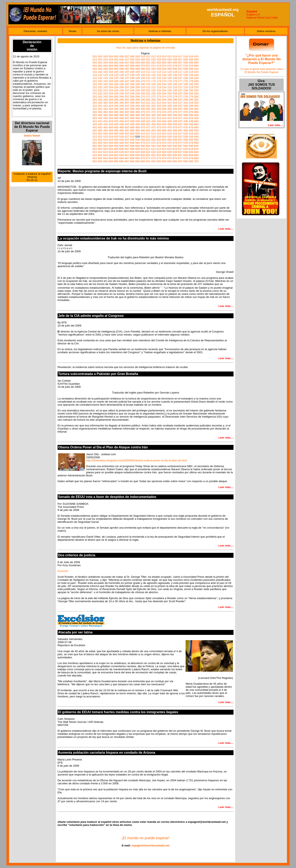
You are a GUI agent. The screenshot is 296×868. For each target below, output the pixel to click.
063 (105, 66)
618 (186, 149)
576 (175, 143)
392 (154, 115)
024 (111, 60)
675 (170, 158)
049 (138, 63)
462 (100, 127)
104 (111, 72)
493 (159, 130)
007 (127, 56)
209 (138, 87)
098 (186, 69)
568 (132, 143)
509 (138, 134)
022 (100, 60)
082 (100, 69)
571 (148, 143)
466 (121, 127)
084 (111, 69)
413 (159, 118)
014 (164, 56)
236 (175, 90)
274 (164, 97)
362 (100, 112)
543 (105, 140)
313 (159, 103)
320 (196, 103)
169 (138, 81)
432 (154, 121)
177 (180, 81)
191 (148, 84)
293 (159, 100)
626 (121, 152)
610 (143, 149)
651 (148, 155)
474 (164, 127)
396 (175, 115)
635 (170, 152)
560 (196, 140)
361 (95, 112)
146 (121, 78)
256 (175, 93)
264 (111, 97)
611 (148, 149)
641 (95, 155)
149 (138, 78)
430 (143, 121)
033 (159, 60)
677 (180, 158)
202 (100, 87)
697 (180, 161)
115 (170, 72)
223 (105, 90)
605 (116, 149)
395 (170, 115)
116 (175, 72)
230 (143, 90)
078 (186, 66)
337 (180, 106)
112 (154, 72)
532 (154, 137)
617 (180, 149)
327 (127, 106)
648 (132, 155)
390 (143, 115)
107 (127, 72)
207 (127, 87)
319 (191, 103)
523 (105, 137)
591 (148, 146)
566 (121, 143)
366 (121, 112)
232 (154, 90)
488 (132, 130)
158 (186, 78)
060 (196, 63)
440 (196, 121)
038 (186, 60)
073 (159, 66)
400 (196, 115)
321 (95, 106)
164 (111, 81)
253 (159, 93)
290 (143, 100)
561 (95, 143)
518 (186, 134)
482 (100, 130)
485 (116, 130)
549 (138, 140)
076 (175, 66)
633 (159, 152)
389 (138, 115)
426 (121, 121)
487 (127, 130)
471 (148, 127)
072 (154, 66)
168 (132, 81)
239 (191, 90)
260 (196, 93)
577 (180, 143)
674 (164, 158)
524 (111, 137)
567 (127, 143)
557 (180, 140)
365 (116, 112)
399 (191, 115)
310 (143, 103)
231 (148, 90)
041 (95, 63)
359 (191, 109)
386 (121, 115)
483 (105, 130)
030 (143, 60)
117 (180, 72)
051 (148, 63)
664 (111, 158)
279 (191, 97)
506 (121, 134)
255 (170, 93)
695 (170, 161)
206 (121, 87)
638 (186, 152)
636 (175, 152)
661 (95, 158)
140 (196, 75)
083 (105, 69)
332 (154, 106)
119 (191, 72)
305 (116, 103)
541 (95, 140)
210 (143, 87)
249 (138, 93)
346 (121, 109)
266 (121, 97)
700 (196, 161)
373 (159, 112)
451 (148, 124)
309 (138, 103)
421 (95, 121)
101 (95, 72)
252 (154, 93)
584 (111, 146)
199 (191, 84)
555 (170, 140)
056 (175, 63)
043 (105, 63)
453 (159, 124)
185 (116, 84)
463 (105, 127)
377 (180, 112)
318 (186, 103)
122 (100, 75)
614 (164, 149)
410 (143, 118)
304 (111, 103)
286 (121, 100)
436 (175, 121)
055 (170, 63)
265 (116, 97)
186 (121, 84)
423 (105, 121)
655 (170, 155)
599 (191, 146)
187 (127, 84)
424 (111, 121)
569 (138, 143)
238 (186, 90)
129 (138, 75)
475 (170, 127)
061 (95, 66)
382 (100, 115)
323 (105, 106)
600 (196, 146)
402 (100, 118)
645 (116, 155)
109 (138, 72)
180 (196, 81)
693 (159, 161)
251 (148, 93)
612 (154, 149)
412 (154, 118)
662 (100, 158)
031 (148, 60)
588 (132, 146)
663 (105, 158)
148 (132, 78)
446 (121, 124)
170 (143, 81)
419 (191, 118)
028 (132, 60)
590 (143, 146)
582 (100, 146)
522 (100, 137)
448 (132, 124)
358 (186, 109)
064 (111, 66)
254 (164, 93)
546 (121, 140)
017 (180, 56)
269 (138, 97)
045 (116, 63)
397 (180, 115)
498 (186, 130)
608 (132, 149)
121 (95, 75)
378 (186, 112)
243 (105, 93)
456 (175, 124)
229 (138, 90)
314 (164, 103)
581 (95, 146)
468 (132, 127)
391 (148, 115)
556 (175, 140)
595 (170, 146)
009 (138, 56)
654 (164, 155)
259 (191, 93)
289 (138, 100)
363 (105, 112)
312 (154, 103)
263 (105, 97)
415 (170, 118)
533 (159, 137)
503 (105, 134)
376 (175, 112)
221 (95, 90)
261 (95, 97)
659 (191, 155)
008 (132, 56)
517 (180, 134)
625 (116, 152)
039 (191, 60)
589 (138, 146)
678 (186, 158)
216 (175, 87)
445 (116, 124)
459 (191, 124)
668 (132, 158)
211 (148, 87)
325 (116, 106)
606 (121, 149)
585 (116, 146)
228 (132, 90)
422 (100, 121)
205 (116, 87)
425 (116, 121)
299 (191, 100)
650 (143, 155)
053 (159, 63)
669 (138, 158)
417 (180, 118)
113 (159, 72)
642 (100, 155)
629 (138, 152)
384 (111, 115)
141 (95, 78)
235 (170, 90)
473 (159, 127)
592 (154, 146)
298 (186, 100)
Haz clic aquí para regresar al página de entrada (145, 48)
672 (154, 158)
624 (111, 152)
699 (191, 161)
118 (186, 72)
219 (191, 87)
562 (100, 143)
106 (121, 72)
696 (175, 161)
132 (154, 75)
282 (100, 100)
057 (180, 63)
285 (116, 100)
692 (154, 161)
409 (138, 118)
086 (121, 69)
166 (121, 81)
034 (164, 60)
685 (116, 161)
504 (111, 134)
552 (154, 140)
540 (196, 137)
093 (159, 69)
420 (196, 118)
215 (170, 87)
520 (196, 134)
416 (175, 118)
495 (170, 130)
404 (111, 118)
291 (148, 100)
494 (164, 130)
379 (191, 112)
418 (186, 118)
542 (100, 140)
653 (159, 155)
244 (111, 93)
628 (132, 152)
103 (105, 72)
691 (148, 161)
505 (116, 134)
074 (164, 66)
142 (100, 78)
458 (186, 124)
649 (138, 155)
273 (159, 97)
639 (191, 152)
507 (127, 134)
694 (164, 161)
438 (186, 121)
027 (127, 60)
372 (154, 112)
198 (186, 84)
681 (95, 161)
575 (170, 143)
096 (175, 69)
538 (186, 137)
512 (154, 134)
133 (159, 75)
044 (111, 63)
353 (159, 109)
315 (170, 103)
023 (105, 60)
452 (154, 124)
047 (127, 63)
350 (143, 109)
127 (127, 75)
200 (196, 84)
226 (121, 90)
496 (175, 130)
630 (143, 152)
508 (132, 134)
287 (127, 100)
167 (127, 81)
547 (127, 140)
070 (143, 66)
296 (175, 100)
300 (196, 100)
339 (191, 106)
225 (116, 90)
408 (132, 118)
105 (116, 72)
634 (164, 152)
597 (180, 146)
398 (186, 115)
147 (127, 78)
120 (196, 72)
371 (148, 112)
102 (100, 72)
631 (148, 152)
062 (100, 66)
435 (170, 121)
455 (170, 124)
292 (154, 100)
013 (159, 56)
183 (105, 84)
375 (170, 112)
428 (132, 121)
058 (186, 63)
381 (95, 115)
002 (100, 56)
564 (111, 143)
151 (148, 78)
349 (138, 109)
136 (175, 75)
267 (127, 97)
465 (116, 127)
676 (175, 158)
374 (164, 112)
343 (105, 109)
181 (95, 84)
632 (154, 152)
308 (132, 103)
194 (164, 84)
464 (111, 127)
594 (164, 146)
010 (143, 56)
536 (175, 137)
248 (132, 93)
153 (159, 78)
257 (180, 93)
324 (111, 106)
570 (143, 143)
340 (196, 106)
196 (175, 84)
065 (116, 66)
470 (143, 127)
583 (105, 146)
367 (127, 112)
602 (100, 149)
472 (154, 127)
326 (121, 106)
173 (159, 81)
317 (180, 103)
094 (164, 69)
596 (175, 146)
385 (116, 115)
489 (138, 130)
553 (159, 140)
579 (191, 143)
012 (154, 56)
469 (138, 127)
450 (143, 124)
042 (100, 63)
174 (164, 81)
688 (132, 161)
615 (170, 149)
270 (143, 97)
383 (105, 115)
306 (121, 103)
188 (132, 84)
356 (175, 109)
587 (127, 146)
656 (175, 155)
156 (175, 78)
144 (111, 78)
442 (100, 124)
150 (143, 78)
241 (95, 93)
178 (186, 81)
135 (170, 75)
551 (148, 140)
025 (116, 60)
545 (116, 140)
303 (105, 103)
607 (127, 149)
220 (196, 87)
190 (143, 84)
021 (95, 60)
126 (121, 75)
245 (116, 93)
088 (132, 69)
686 (121, 161)
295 (170, 100)
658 (186, 155)
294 (164, 100)
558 (186, 140)
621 (95, 152)
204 (111, 87)
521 (95, 137)
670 (143, 158)
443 (105, 124)
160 (196, 78)
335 (170, 106)
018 (186, 56)
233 (159, 90)
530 (143, 137)
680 (196, 158)
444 (111, 124)
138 (186, 75)
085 (116, 69)
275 (170, 97)
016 (175, 56)
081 (95, 69)
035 (170, 60)
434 (164, 121)
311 (148, 103)
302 (100, 103)
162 (100, 81)
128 (132, 75)
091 (148, 69)
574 (164, 143)
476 (175, 127)
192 (154, 84)
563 (105, 143)
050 (143, 63)
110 (143, 72)
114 (164, 72)
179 (191, 81)
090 (143, 69)
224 (111, 90)
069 (138, 66)
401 (95, 118)
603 (105, 149)
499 (191, 130)
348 (132, 109)
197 (180, 84)
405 (116, 118)
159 (191, 78)
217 (180, 87)
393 (159, 115)
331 (148, 106)
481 (95, 130)
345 (116, 109)
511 (148, 134)
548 (132, 140)
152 (154, 78)
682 (100, 161)
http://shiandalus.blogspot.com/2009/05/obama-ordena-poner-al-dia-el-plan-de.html (136, 460)
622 (100, 152)
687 (127, 161)
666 (121, 158)
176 (175, 81)
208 (132, 87)
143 (105, 78)
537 (180, 137)
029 (138, 60)
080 (196, 66)
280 (196, 97)
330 (143, 106)
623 (105, 152)
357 (180, 109)
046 (121, 63)
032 (154, 60)
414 (164, 118)
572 (154, 143)
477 (180, 127)
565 (116, 143)
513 (159, 134)
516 (175, 134)
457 (180, 124)
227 (127, 90)
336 (175, 106)
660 (196, 155)
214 (164, 87)
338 (186, 106)
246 (121, 93)
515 (170, 134)
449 (138, 124)
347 (127, 109)
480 (196, 127)
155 (170, 78)
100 (196, 69)
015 (170, 56)
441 (95, 124)
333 (159, 106)
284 (111, 100)
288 (132, 100)
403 (105, 118)
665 (116, 158)
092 (154, 69)
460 (196, 124)
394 (164, 115)
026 (121, 60)
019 (191, 56)
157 (180, 78)
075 (170, 66)
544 (111, 140)
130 (143, 75)
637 (180, 152)
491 (148, 130)
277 (180, 97)
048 (132, 63)
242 (100, 93)
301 (95, 103)
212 (154, 87)
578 (186, 143)
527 (127, 137)
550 (143, 140)
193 (159, 84)
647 (127, 155)
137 (180, 75)
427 (127, 121)
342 (100, 109)
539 (191, 137)
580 (196, 143)
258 (186, 93)
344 (111, 109)
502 (100, 134)
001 (95, 56)
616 (175, 149)
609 (138, 149)
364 (111, 112)
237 (180, 90)
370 (143, 112)
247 (127, 93)
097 (180, 69)
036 (175, 60)
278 (186, 97)
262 (100, 97)
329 (138, 106)
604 (111, 149)
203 (105, 87)
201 (95, 87)
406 (121, 118)
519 (191, 134)
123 (105, 75)
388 (132, 115)
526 (121, 137)
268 (132, 97)
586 (121, 146)
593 (159, 146)
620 (196, 149)
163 (105, 81)
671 (148, 158)
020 (196, 56)
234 (164, 90)
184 (111, 84)
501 (95, 134)
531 (148, 137)
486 (121, 130)
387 (127, 115)
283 (105, 100)
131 (148, 75)
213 (159, 87)
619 (191, 149)
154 (164, 78)
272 (154, 97)
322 (100, 106)
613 (159, 149)
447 (127, 124)
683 (105, 161)
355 (170, 109)
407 (127, 118)
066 (121, 66)
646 (121, 155)
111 (148, 72)
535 (170, 137)
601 (95, 149)
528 (132, 137)
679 (191, 158)
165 (116, 81)
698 (186, 161)
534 (164, 137)
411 (148, 118)
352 (154, 109)
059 (191, 63)
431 (148, 121)
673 (159, 158)
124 (111, 75)
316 (175, 103)
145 (116, 78)
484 (111, 130)
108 (132, 72)
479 (191, 127)
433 (159, 121)
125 (116, 75)
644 (111, 155)
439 (191, 121)
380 (196, 112)
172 (154, 81)
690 (143, 161)
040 (196, 60)
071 (148, 66)
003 (105, 56)
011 (148, 56)
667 (127, 158)
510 (143, 134)
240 (196, 90)
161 (95, 81)
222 (100, 90)
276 (175, 97)
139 (191, 75)
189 (138, 84)
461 (95, 127)
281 (95, 100)
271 (148, 97)
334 (164, 106)
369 (138, 112)
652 (154, 155)
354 (164, 109)
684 (111, 161)
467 (127, 127)
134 (164, 75)
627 (127, 152)
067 (127, 66)
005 (116, 56)
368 (132, 112)
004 (111, 56)
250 (143, 93)
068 (132, 66)
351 (148, 109)
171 (148, 81)
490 (143, 130)
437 (180, 121)
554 (164, 140)
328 (132, 106)
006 (121, 56)
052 (154, 63)
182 (100, 84)
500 (196, 130)
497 (180, 130)
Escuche (63, 571)
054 (164, 63)
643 (105, 155)
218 (186, 87)
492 (154, 130)
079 (191, 66)
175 (170, 81)
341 (95, 109)
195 (170, 84)
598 (186, 146)
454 (164, 124)
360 (196, 109)
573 (159, 143)
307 (127, 103)
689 (138, 161)
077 (180, 66)
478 (186, 127)
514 (164, 134)
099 (191, 69)
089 (138, 69)
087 (127, 69)
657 (180, 155)
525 (116, 137)
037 (180, 60)
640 (196, 152)
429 (138, 121)
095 (170, 69)
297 (180, 100)
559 (191, 140)
